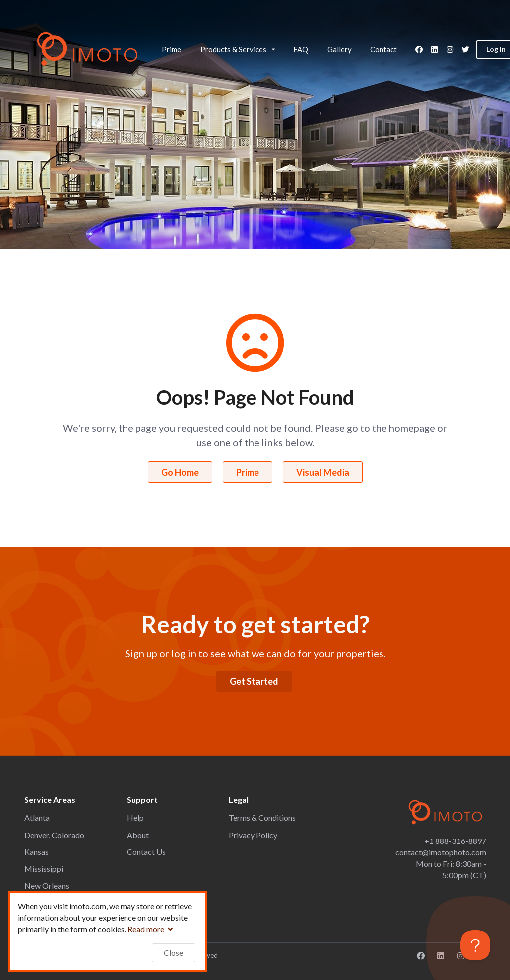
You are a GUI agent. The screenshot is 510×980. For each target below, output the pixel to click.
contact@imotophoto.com (441, 852)
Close (174, 952)
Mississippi (44, 869)
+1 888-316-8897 (455, 841)
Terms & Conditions (262, 817)
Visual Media (323, 472)
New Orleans (47, 886)
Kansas (37, 852)
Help (135, 817)
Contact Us (146, 852)
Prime (172, 49)
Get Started (254, 681)
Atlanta (37, 817)
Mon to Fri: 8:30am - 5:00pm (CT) (451, 869)
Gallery (339, 49)
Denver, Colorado (54, 835)
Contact (383, 49)
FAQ (301, 49)
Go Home (180, 472)
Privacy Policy (253, 835)
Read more (151, 929)
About (138, 835)
